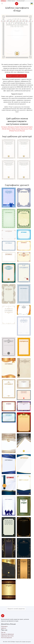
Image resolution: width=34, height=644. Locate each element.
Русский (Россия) (20, 131)
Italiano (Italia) (11, 129)
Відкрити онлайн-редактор (16, 609)
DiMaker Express (11, 1)
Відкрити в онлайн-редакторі (16, 76)
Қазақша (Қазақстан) (22, 129)
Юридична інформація (7, 634)
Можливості (4, 626)
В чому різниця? (21, 1)
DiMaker (3, 1)
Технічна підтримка (6, 638)
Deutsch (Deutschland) (22, 127)
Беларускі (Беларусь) (8, 127)
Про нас (3, 632)
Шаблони (4, 628)
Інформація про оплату (7, 636)
